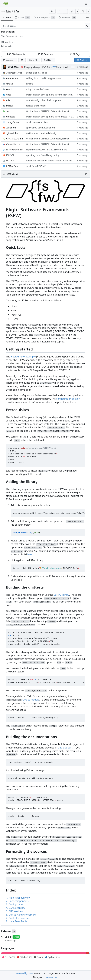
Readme (7, 42)
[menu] (38, 977)
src (8, 111)
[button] (22, 60)
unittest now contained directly (41, 133)
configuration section (68, 399)
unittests (11, 117)
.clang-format (13, 122)
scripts (9, 106)
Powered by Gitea (25, 973)
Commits (16, 54)
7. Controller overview (18, 918)
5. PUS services (14, 911)
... (73, 67)
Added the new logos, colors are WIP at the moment (52, 161)
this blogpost (65, 748)
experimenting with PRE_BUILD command (47, 150)
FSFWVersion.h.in (15, 150)
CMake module (31, 700)
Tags (75, 54)
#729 (54, 67)
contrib (10, 89)
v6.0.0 (8, 937)
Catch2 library (61, 595)
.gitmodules (12, 133)
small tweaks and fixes (37, 122)
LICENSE (10, 155)
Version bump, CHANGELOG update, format (48, 111)
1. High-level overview (18, 898)
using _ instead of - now (38, 89)
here (30, 554)
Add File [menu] (49, 60)
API (57, 977)
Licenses (49, 977)
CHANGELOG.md (14, 139)
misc (9, 100)
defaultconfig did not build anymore (44, 100)
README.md (12, 166)
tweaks (30, 84)
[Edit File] (86, 174)
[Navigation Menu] (87, 4)
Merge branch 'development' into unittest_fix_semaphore (54, 117)
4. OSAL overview (16, 908)
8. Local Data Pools (17, 921)
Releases (6, 931)
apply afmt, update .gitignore (40, 128)
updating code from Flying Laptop (43, 155)
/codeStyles (14, 73)
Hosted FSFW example (23, 357)
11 (65, 11)
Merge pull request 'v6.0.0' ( (38, 67)
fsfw (9, 11)
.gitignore (11, 128)
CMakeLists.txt (13, 144)
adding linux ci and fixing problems (43, 78)
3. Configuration (15, 904)
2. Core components (17, 901)
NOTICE (10, 161)
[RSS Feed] (52, 11)
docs (9, 95)
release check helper (36, 106)
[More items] (87, 18)
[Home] (6, 4)
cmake (9, 84)
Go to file (33, 60)
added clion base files (37, 73)
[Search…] (87, 26)
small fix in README (36, 166)
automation (12, 78)
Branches (45, 54)
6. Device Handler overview (21, 915)
